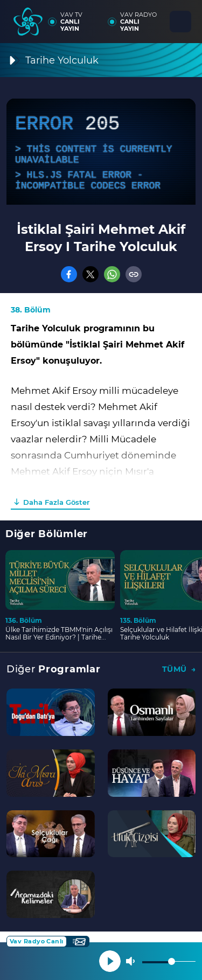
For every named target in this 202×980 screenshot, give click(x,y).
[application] (101, 152)
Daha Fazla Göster (56, 502)
